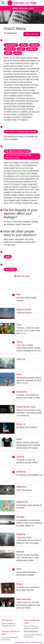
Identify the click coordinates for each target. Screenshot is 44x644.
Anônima (21, 472)
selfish (24, 45)
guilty (8, 53)
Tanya (20, 342)
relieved (34, 45)
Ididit (19, 439)
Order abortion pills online (32, 622)
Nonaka (20, 517)
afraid (17, 53)
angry (21, 49)
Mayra (20, 584)
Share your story (32, 34)
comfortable (11, 45)
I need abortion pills (22, 8)
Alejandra (21, 487)
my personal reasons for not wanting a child (18, 156)
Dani (19, 569)
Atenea (20, 552)
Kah (19, 294)
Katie (19, 374)
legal (8, 257)
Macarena (22, 392)
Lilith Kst (21, 359)
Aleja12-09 (22, 502)
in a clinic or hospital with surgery (21, 132)
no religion (10, 269)
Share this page (22, 276)
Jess (19, 325)
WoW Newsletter (31, 631)
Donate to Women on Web (11, 633)
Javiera (20, 457)
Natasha (21, 534)
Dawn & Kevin (24, 310)
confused (32, 49)
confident (10, 49)
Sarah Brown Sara (26, 407)
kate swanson (24, 599)
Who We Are (7, 620)
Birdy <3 (21, 424)
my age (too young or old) (17, 151)
